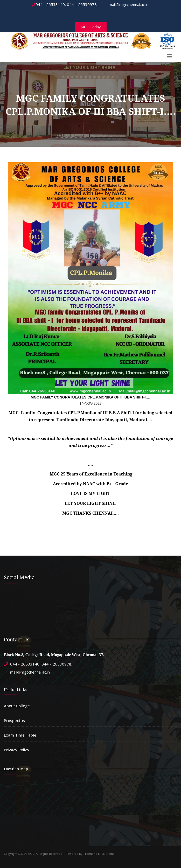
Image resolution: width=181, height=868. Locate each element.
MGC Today (91, 27)
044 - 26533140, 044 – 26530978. (65, 4)
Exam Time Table (20, 735)
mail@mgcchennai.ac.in (126, 4)
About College (17, 706)
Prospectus (14, 720)
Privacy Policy (17, 750)
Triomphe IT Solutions (99, 854)
